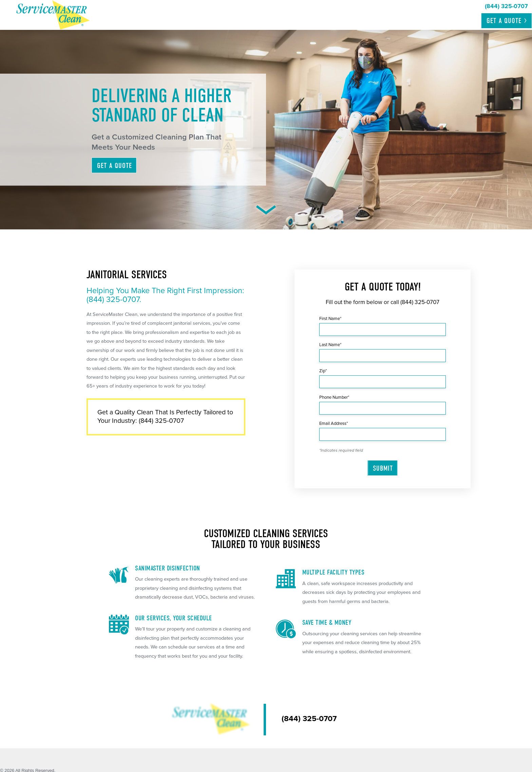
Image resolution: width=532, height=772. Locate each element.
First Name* (330, 319)
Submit (383, 468)
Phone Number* (334, 397)
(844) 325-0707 (420, 302)
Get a (507, 21)
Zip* (323, 371)
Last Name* (330, 345)
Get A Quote (115, 166)
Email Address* (334, 423)
